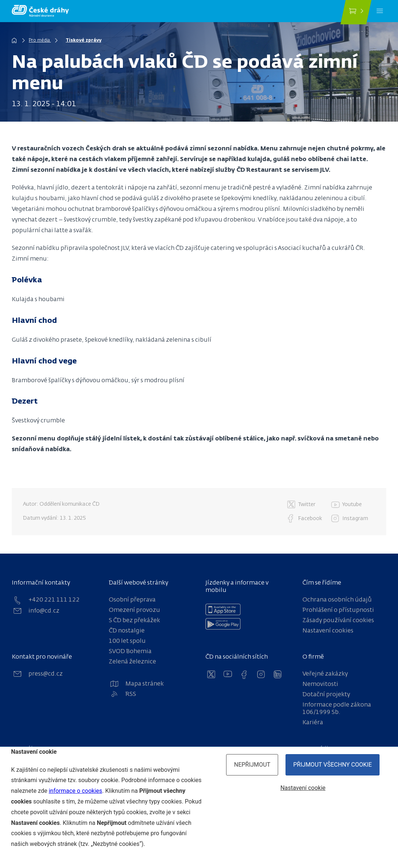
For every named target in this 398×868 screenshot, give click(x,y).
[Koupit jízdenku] (356, 12)
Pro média (41, 41)
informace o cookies (75, 791)
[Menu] (380, 11)
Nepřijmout (252, 765)
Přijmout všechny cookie (333, 765)
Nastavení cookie (303, 788)
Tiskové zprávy (85, 41)
